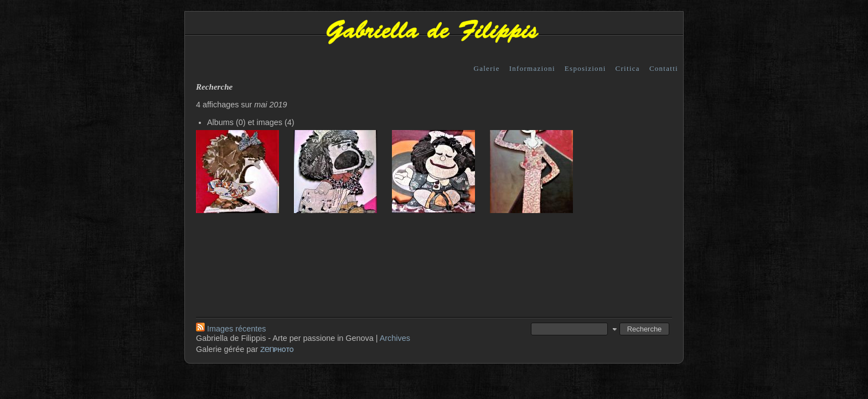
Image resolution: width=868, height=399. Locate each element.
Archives (395, 338)
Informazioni (532, 68)
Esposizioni (585, 68)
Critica (628, 68)
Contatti (664, 68)
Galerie (487, 68)
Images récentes (231, 329)
